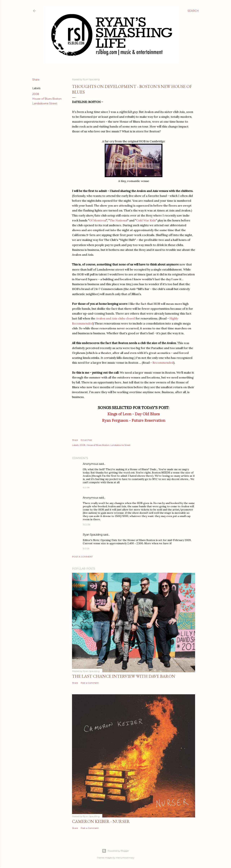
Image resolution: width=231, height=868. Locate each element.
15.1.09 (86, 548)
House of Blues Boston (47, 99)
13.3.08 (87, 524)
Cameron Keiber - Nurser (101, 821)
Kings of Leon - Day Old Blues (134, 414)
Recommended (163, 363)
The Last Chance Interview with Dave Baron (124, 676)
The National (118, 220)
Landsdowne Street (45, 103)
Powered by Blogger (115, 851)
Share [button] (36, 80)
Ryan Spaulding (93, 535)
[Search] (193, 11)
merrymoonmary (125, 858)
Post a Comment (82, 557)
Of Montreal (98, 220)
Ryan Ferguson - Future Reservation (134, 420)
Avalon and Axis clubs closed (115, 318)
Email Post (86, 440)
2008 (36, 94)
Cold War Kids (146, 220)
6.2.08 (86, 487)
